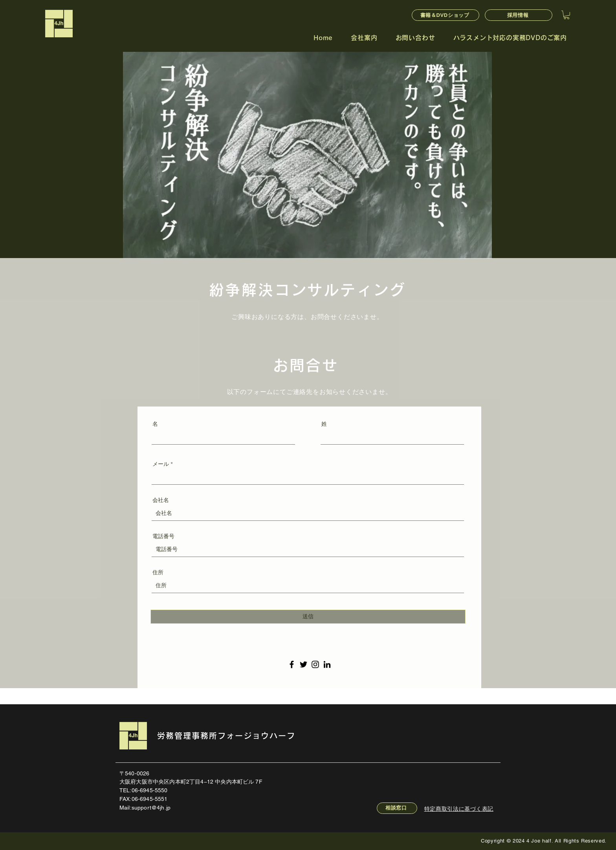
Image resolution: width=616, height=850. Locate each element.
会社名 (161, 500)
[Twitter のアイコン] (303, 664)
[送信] (308, 617)
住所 (158, 572)
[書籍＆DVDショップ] (445, 15)
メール (161, 464)
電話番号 (163, 536)
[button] (566, 15)
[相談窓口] (397, 808)
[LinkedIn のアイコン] (327, 664)
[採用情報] (519, 15)
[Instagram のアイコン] (315, 664)
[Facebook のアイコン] (292, 664)
